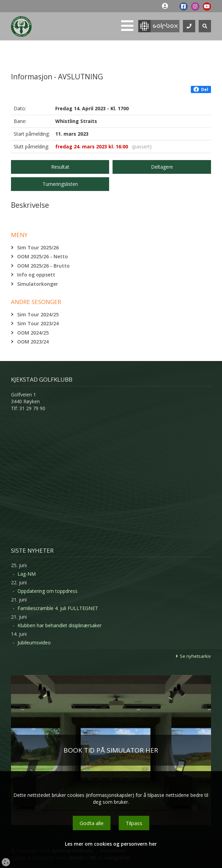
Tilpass (134, 823)
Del (201, 89)
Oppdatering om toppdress (48, 591)
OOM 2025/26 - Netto (43, 256)
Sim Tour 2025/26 (38, 247)
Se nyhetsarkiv (195, 656)
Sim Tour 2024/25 (38, 314)
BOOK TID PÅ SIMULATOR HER (111, 750)
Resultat (60, 167)
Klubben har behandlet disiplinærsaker (60, 625)
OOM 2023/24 (33, 342)
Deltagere (162, 167)
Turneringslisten (60, 184)
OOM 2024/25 (33, 333)
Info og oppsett (36, 275)
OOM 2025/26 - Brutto (43, 266)
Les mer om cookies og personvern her (111, 844)
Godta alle (92, 823)
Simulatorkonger (38, 284)
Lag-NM (27, 574)
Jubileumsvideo (34, 642)
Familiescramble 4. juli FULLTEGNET (58, 608)
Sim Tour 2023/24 (38, 323)
